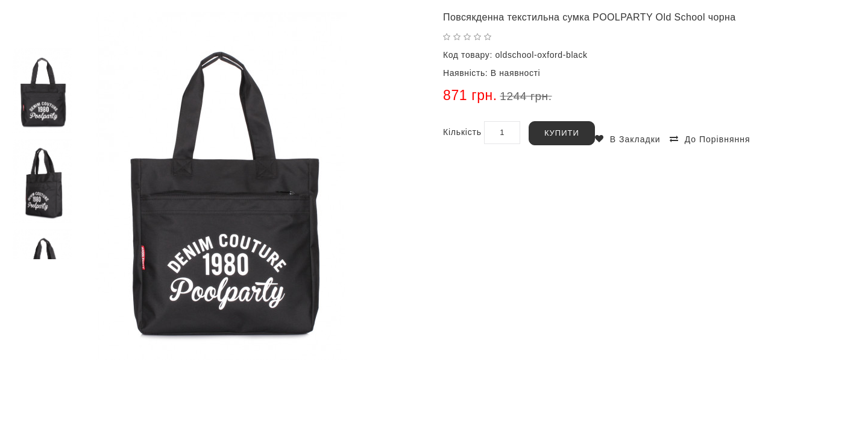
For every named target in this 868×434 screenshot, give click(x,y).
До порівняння (718, 139)
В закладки (635, 139)
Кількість (462, 132)
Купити (562, 133)
